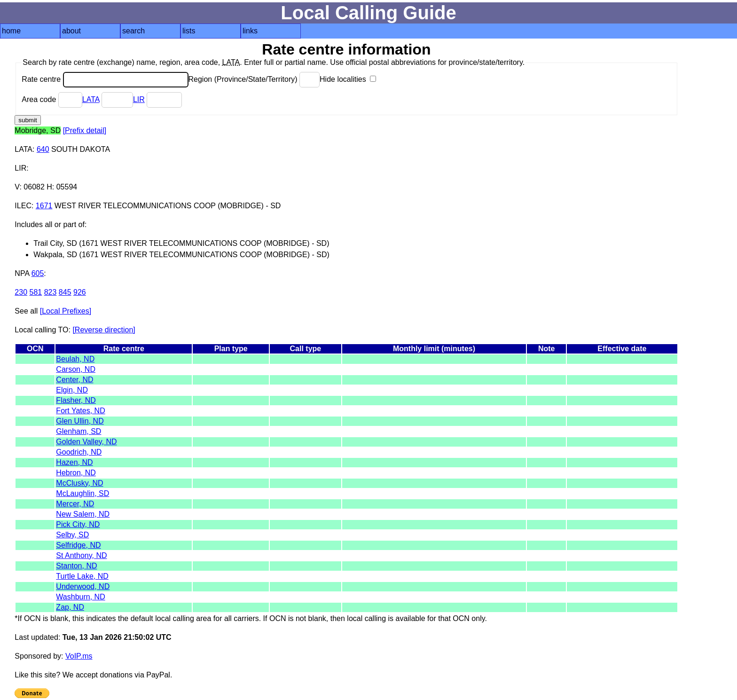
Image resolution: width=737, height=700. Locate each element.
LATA (91, 99)
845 (65, 292)
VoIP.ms (79, 656)
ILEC (23, 206)
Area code (52, 99)
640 (43, 149)
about (71, 31)
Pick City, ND (78, 524)
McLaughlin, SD (82, 493)
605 (38, 273)
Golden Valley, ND (86, 442)
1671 (44, 206)
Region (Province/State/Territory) (254, 79)
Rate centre (105, 79)
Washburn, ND (80, 597)
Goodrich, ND (79, 452)
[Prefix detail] (85, 130)
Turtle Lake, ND (82, 576)
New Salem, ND (83, 514)
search (133, 31)
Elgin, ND (72, 390)
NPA (22, 273)
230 (21, 292)
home (11, 31)
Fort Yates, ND (80, 411)
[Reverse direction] (104, 330)
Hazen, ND (74, 462)
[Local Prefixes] (66, 311)
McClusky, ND (79, 483)
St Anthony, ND (81, 555)
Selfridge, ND (78, 545)
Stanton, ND (76, 566)
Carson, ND (76, 369)
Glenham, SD (78, 431)
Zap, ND (70, 607)
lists (189, 31)
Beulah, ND (75, 359)
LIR (139, 99)
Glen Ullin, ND (80, 421)
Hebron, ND (76, 473)
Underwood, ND (83, 586)
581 (36, 292)
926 (80, 292)
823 (51, 292)
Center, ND (74, 380)
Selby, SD (72, 535)
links (250, 31)
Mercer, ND (75, 504)
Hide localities (348, 79)
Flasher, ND (76, 400)
